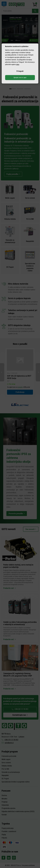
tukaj (18, 64)
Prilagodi (20, 71)
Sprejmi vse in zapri (20, 78)
